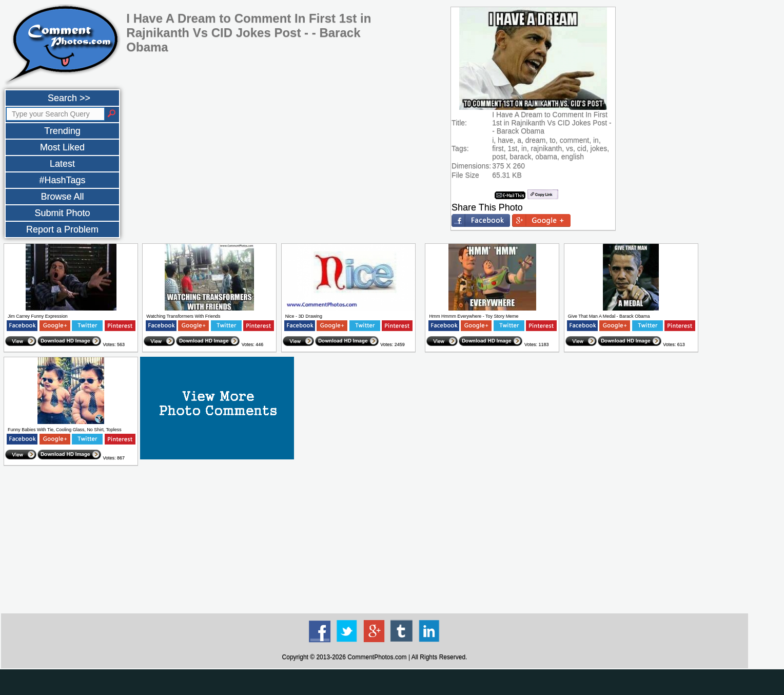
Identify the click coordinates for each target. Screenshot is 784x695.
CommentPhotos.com (377, 657)
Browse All (62, 197)
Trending (62, 131)
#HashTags (62, 180)
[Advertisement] (375, 540)
